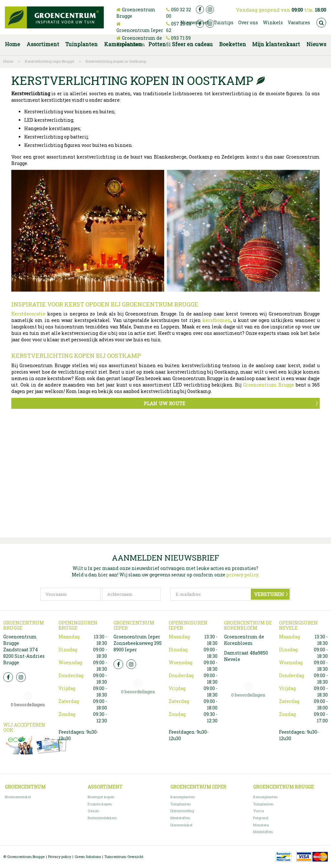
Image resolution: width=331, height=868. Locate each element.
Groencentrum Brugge (269, 385)
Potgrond (261, 818)
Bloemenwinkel (18, 797)
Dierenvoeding (182, 811)
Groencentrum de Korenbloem (139, 41)
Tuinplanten (181, 804)
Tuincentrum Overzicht (124, 857)
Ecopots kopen (100, 804)
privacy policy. (243, 575)
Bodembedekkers (102, 818)
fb (200, 10)
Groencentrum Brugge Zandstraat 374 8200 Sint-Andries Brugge (24, 650)
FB (8, 677)
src (321, 23)
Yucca (259, 811)
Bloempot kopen (101, 797)
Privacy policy (60, 857)
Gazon (93, 811)
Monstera (261, 825)
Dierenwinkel (181, 825)
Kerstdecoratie (28, 314)
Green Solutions (88, 857)
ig (210, 10)
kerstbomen (217, 320)
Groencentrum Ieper (140, 30)
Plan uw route (164, 403)
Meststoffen (180, 818)
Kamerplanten (183, 797)
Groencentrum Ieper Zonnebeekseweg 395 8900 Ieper (138, 643)
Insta (21, 677)
